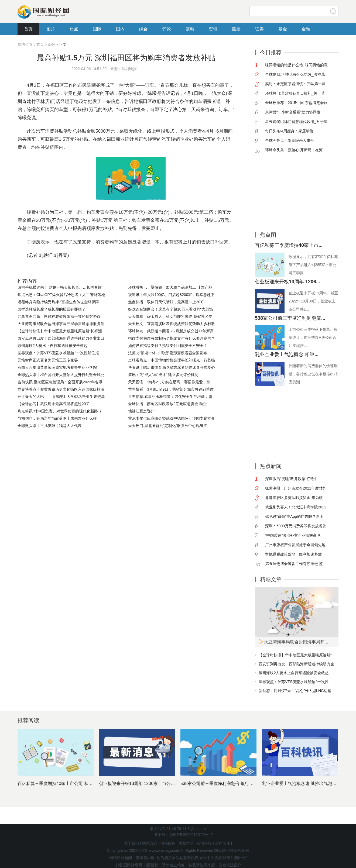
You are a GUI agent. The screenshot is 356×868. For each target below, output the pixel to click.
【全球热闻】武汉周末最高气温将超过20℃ (53, 404)
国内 (120, 29)
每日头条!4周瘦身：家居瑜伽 (289, 131)
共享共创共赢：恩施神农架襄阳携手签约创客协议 (59, 316)
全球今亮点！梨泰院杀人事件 (290, 140)
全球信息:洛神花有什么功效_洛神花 (295, 74)
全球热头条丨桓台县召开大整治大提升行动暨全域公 (61, 375)
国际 (97, 29)
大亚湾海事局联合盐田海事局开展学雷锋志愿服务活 (61, 324)
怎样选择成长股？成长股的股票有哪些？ (52, 309)
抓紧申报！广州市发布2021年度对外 (296, 488)
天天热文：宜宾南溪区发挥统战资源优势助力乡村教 (172, 324)
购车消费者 (146, 269)
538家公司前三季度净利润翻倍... (290, 318)
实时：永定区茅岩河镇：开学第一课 (295, 84)
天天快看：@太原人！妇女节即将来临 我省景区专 (170, 316)
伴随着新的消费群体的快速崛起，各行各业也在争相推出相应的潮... (313, 374)
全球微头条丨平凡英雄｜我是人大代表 (50, 426)
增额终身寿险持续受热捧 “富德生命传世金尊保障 (58, 302)
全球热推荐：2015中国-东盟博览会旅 (296, 103)
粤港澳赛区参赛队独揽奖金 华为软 (294, 498)
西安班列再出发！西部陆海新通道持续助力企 (296, 664)
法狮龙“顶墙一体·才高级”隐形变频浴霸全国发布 (168, 353)
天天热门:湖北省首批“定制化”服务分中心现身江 (168, 426)
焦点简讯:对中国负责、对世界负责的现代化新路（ (60, 411)
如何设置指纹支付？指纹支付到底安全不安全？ (168, 346)
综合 (143, 29)
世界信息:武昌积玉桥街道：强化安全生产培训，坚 (170, 397)
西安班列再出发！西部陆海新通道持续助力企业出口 (61, 338)
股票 (236, 29)
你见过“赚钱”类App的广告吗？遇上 (294, 516)
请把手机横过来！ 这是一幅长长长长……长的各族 (60, 287)
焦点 (74, 29)
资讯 (213, 29)
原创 (51, 44)
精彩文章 (271, 579)
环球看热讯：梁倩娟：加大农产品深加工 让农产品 (170, 287)
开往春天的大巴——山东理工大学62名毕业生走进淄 (61, 397)
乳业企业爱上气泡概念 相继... (287, 354)
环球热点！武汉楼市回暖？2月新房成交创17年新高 (171, 331)
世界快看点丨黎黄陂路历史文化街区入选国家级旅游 (61, 389)
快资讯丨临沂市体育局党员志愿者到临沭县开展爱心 (172, 367)
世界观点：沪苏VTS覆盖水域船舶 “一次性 (294, 682)
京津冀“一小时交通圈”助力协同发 (293, 112)
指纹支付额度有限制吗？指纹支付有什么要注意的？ (172, 338)
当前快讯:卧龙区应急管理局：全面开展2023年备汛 (60, 382)
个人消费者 (102, 269)
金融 (306, 29)
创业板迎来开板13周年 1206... (287, 282)
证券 (259, 29)
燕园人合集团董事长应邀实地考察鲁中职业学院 (57, 367)
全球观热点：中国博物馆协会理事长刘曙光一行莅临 (172, 360)
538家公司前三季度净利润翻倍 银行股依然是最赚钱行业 (234, 783)
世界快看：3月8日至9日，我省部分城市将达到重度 (171, 389)
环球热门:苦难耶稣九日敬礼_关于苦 (295, 93)
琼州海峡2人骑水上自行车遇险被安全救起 (53, 346)
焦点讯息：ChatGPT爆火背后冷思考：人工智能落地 (61, 295)
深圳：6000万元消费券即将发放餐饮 (296, 526)
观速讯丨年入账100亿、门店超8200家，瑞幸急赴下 (171, 295)
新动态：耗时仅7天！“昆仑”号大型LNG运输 (295, 691)
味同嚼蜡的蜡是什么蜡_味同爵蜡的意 (296, 65)
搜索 (333, 11)
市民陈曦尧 (58, 269)
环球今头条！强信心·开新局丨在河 (294, 150)
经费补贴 (124, 269)
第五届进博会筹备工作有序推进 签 (294, 564)
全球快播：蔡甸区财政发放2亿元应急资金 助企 (167, 404)
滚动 (190, 29)
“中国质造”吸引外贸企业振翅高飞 (293, 535)
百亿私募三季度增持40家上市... (289, 245)
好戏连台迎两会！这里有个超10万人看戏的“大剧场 (170, 309)
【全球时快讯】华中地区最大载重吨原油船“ (295, 655)
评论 (167, 29)
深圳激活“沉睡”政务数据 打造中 (291, 479)
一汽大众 (80, 269)
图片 (51, 29)
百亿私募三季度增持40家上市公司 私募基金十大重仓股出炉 (74, 783)
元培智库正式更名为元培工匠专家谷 (48, 360)
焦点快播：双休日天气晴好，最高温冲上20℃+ (167, 302)
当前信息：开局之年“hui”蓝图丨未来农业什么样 (57, 418)
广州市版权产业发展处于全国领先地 (295, 545)
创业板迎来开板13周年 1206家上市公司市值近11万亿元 (152, 783)
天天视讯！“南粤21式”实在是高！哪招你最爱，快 (169, 382)
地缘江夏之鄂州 (141, 411)
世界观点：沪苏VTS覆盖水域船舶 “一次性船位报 (58, 353)
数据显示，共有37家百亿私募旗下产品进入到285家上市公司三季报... (313, 265)
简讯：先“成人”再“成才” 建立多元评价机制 (163, 375)
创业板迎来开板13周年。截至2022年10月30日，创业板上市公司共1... (313, 301)
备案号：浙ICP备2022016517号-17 (184, 835)
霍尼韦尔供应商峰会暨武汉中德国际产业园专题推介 (172, 418)
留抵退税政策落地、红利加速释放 (293, 554)
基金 (283, 29)
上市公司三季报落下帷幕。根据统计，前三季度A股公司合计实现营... (313, 337)
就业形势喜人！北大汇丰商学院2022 (296, 507)
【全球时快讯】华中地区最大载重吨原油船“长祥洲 (60, 331)
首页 (28, 29)
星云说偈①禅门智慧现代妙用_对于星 (296, 122)
